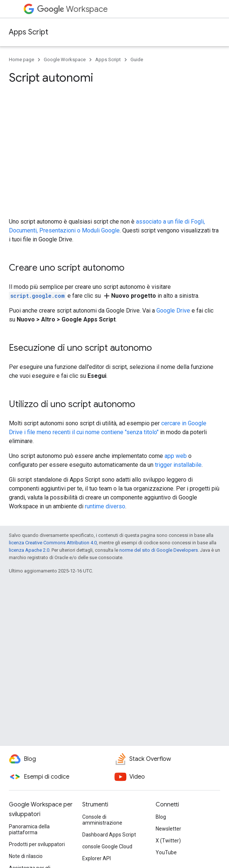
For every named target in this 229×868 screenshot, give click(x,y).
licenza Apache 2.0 (29, 550)
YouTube (166, 852)
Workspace (72, 9)
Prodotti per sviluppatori (37, 844)
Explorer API (97, 858)
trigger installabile (178, 465)
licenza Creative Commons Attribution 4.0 (53, 543)
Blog (161, 817)
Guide (137, 60)
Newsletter (168, 829)
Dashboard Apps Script (109, 835)
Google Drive (173, 311)
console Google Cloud (107, 846)
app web (176, 456)
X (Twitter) (168, 841)
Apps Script (29, 32)
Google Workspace (65, 60)
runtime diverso (105, 506)
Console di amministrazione (102, 820)
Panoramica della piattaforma (29, 829)
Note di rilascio (26, 856)
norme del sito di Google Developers (159, 550)
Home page (21, 60)
